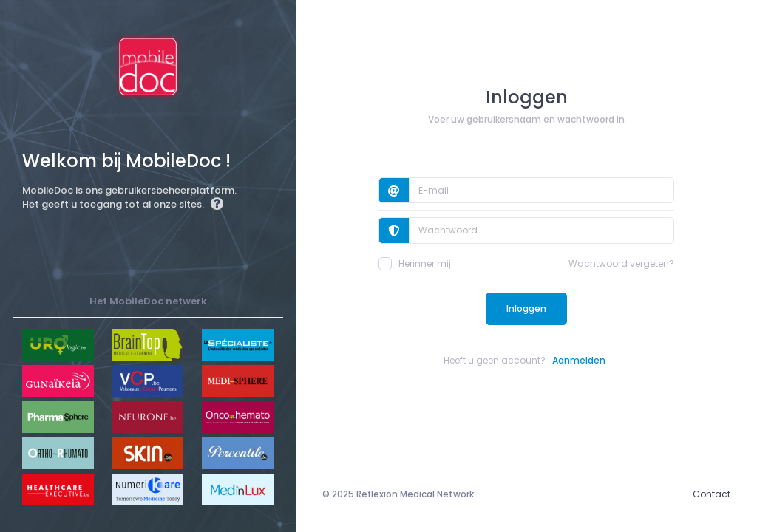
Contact (712, 494)
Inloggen (526, 308)
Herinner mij (415, 264)
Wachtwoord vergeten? (621, 263)
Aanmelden (579, 360)
